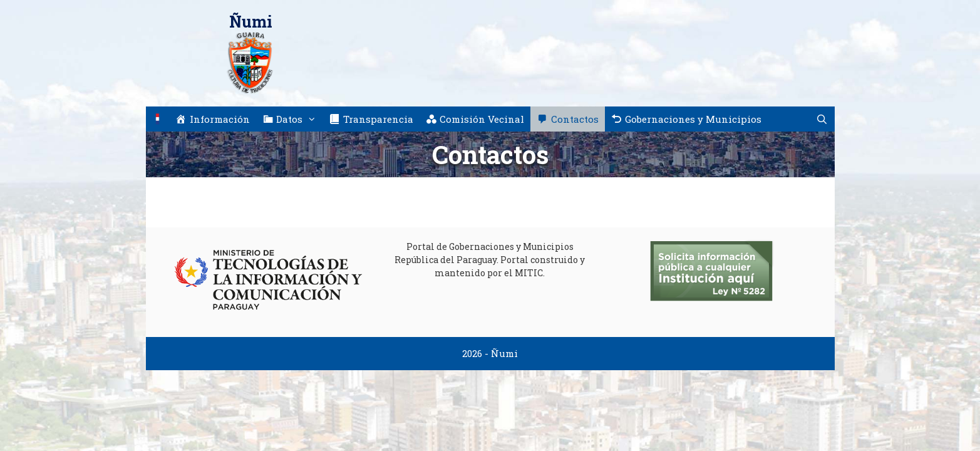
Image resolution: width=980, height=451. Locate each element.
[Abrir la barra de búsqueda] (822, 119)
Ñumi (251, 22)
